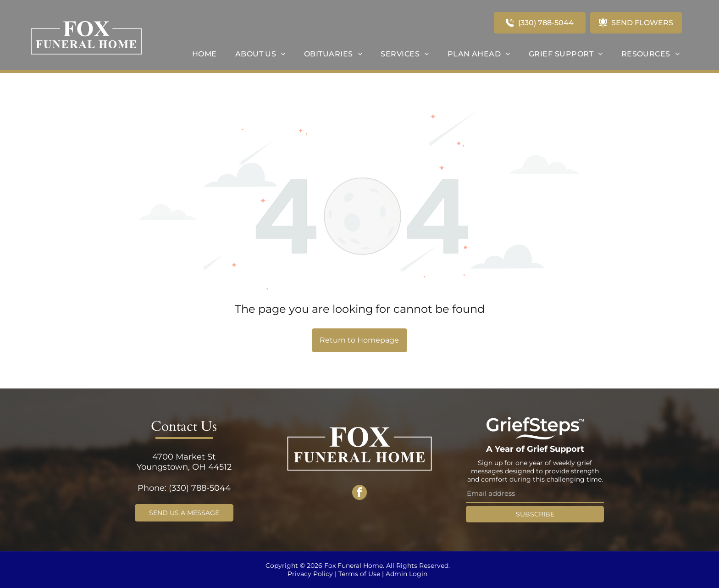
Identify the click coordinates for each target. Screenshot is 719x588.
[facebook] (359, 494)
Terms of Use (359, 574)
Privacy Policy (310, 574)
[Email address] (535, 494)
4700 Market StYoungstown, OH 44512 (184, 462)
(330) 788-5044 (200, 488)
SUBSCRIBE (535, 514)
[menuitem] (205, 54)
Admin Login (407, 574)
